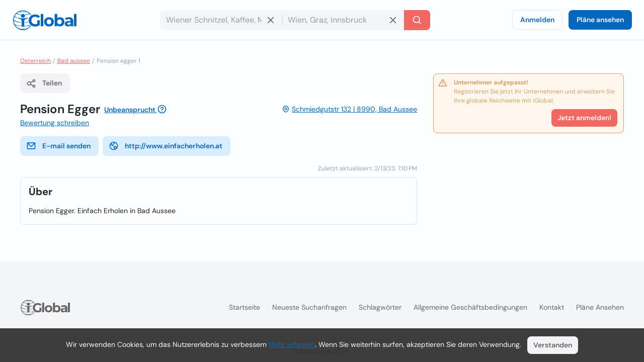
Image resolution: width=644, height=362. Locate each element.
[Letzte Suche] (417, 20)
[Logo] (45, 20)
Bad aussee (74, 61)
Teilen (44, 83)
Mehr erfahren (292, 344)
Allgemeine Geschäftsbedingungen (470, 307)
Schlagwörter (380, 307)
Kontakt (552, 307)
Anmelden (537, 20)
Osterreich (35, 61)
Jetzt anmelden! (584, 118)
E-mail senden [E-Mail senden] (58, 146)
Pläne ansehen (600, 20)
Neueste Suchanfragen (309, 307)
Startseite (245, 307)
